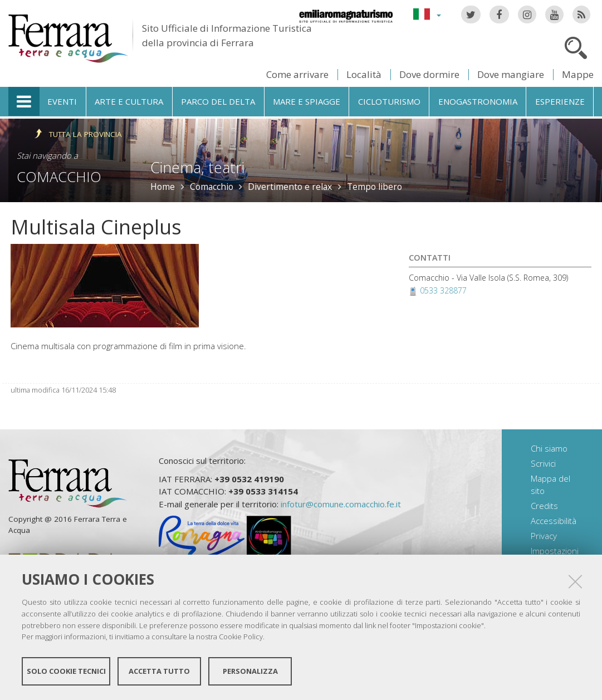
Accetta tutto (159, 671)
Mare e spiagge (307, 101)
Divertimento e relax (290, 187)
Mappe (578, 74)
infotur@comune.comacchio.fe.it (341, 504)
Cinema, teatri (197, 167)
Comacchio (59, 177)
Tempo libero (375, 187)
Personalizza (250, 671)
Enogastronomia (478, 101)
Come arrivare (297, 74)
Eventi (62, 101)
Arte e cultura (129, 101)
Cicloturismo (389, 101)
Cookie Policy (241, 637)
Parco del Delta (218, 101)
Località (364, 74)
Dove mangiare (511, 74)
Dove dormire (429, 74)
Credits (544, 506)
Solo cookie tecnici (66, 671)
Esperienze (560, 101)
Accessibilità (554, 521)
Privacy (544, 536)
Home (163, 187)
